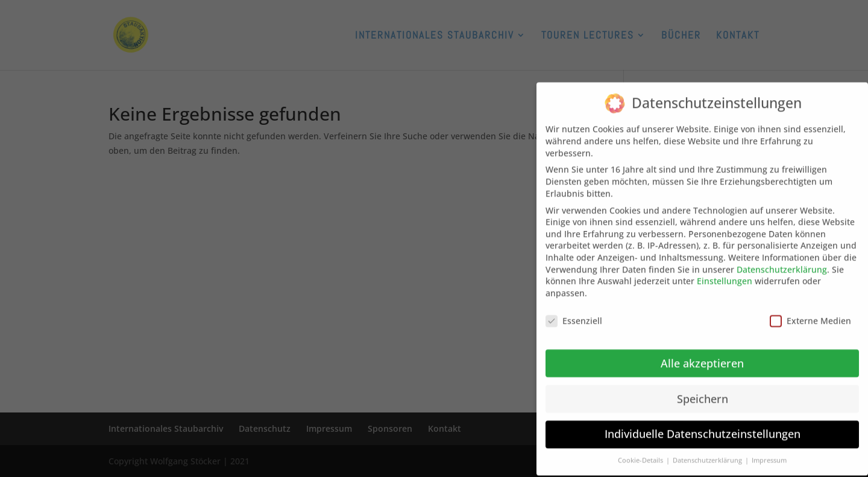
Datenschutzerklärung (782, 261)
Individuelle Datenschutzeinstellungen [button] (703, 426)
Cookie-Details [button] (641, 452)
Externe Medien (810, 313)
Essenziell (574, 313)
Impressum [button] (769, 452)
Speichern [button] (703, 391)
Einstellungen (725, 273)
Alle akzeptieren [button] (702, 355)
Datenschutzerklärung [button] (708, 452)
